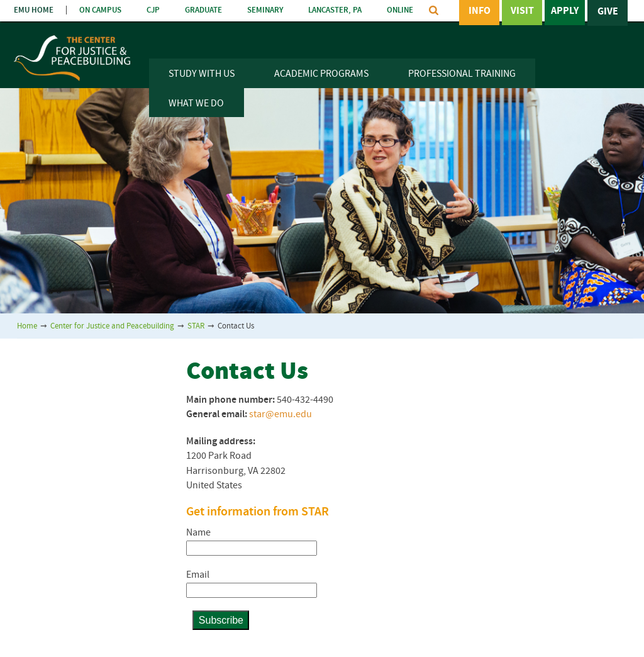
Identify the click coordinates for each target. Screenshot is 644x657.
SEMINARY (265, 10)
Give (608, 12)
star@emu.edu (280, 415)
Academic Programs (321, 74)
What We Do (196, 104)
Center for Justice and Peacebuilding (112, 326)
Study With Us (202, 74)
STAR (196, 326)
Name (198, 533)
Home (27, 326)
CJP (153, 10)
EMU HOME (34, 10)
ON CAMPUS (100, 10)
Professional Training (462, 74)
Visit (522, 12)
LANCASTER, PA (335, 10)
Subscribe (221, 620)
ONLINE (400, 10)
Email (198, 575)
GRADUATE (203, 10)
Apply (565, 12)
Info (480, 12)
